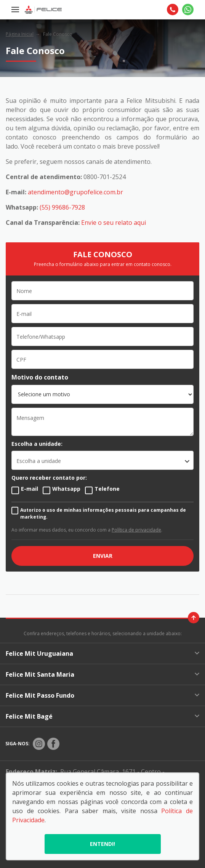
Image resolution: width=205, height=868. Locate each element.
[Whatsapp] (188, 10)
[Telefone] (173, 10)
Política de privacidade (136, 530)
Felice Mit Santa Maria (102, 674)
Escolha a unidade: (37, 444)
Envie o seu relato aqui (114, 223)
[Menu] (15, 10)
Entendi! (102, 844)
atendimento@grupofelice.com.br (75, 192)
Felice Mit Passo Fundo (102, 695)
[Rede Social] (39, 744)
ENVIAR (103, 556)
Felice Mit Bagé (102, 716)
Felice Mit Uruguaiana (102, 653)
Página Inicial (20, 34)
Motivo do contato (40, 377)
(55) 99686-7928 (62, 207)
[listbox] (102, 460)
